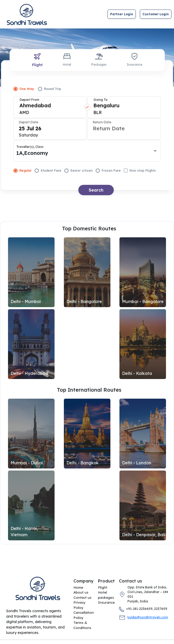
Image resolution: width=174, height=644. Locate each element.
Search (96, 190)
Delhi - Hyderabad (29, 373)
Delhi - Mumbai (26, 301)
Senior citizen (78, 171)
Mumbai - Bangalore (143, 301)
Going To (101, 100)
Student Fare (48, 171)
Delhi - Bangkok (82, 463)
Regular (22, 171)
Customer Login (156, 14)
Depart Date (28, 122)
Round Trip (50, 89)
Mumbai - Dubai (27, 463)
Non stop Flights (140, 171)
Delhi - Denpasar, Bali (144, 535)
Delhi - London (137, 463)
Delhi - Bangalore (84, 301)
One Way (24, 89)
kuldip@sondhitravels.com (148, 617)
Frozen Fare (108, 171)
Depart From (29, 100)
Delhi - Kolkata (137, 373)
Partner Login (122, 14)
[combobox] (20, 108)
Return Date (102, 122)
